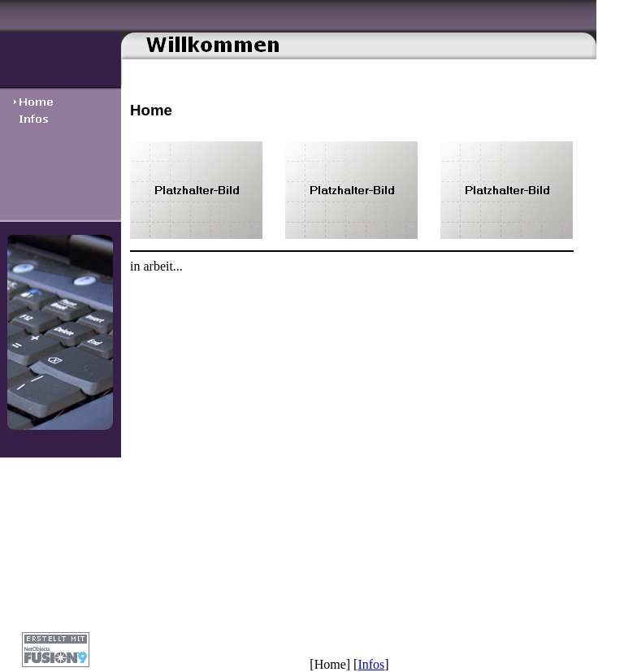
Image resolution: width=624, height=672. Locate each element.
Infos (371, 664)
